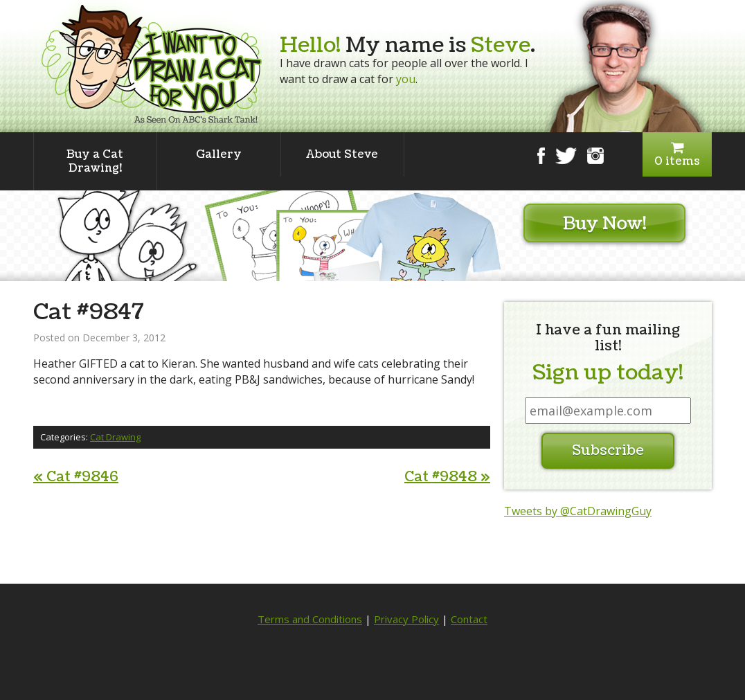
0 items (677, 155)
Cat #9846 (76, 477)
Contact (469, 619)
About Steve (342, 154)
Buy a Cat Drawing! (95, 161)
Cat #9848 (447, 477)
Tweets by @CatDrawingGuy (578, 511)
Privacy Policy (406, 619)
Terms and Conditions (310, 619)
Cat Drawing (115, 437)
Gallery (219, 154)
